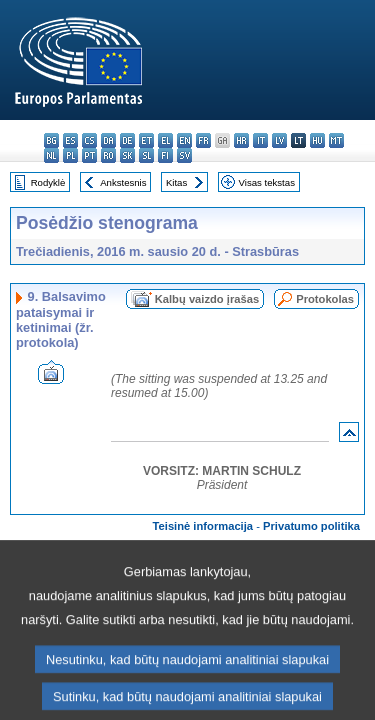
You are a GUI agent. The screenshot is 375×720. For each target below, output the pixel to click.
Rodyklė (48, 182)
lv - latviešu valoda (279, 140)
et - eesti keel (146, 140)
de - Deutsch (127, 140)
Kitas (176, 182)
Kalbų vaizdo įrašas (207, 299)
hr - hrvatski (241, 140)
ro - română (108, 155)
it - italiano (260, 140)
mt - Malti (336, 140)
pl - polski (70, 155)
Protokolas (325, 299)
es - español (70, 140)
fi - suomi (165, 155)
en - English (184, 140)
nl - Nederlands (51, 155)
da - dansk (108, 140)
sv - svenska (184, 155)
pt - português (89, 155)
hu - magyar (317, 140)
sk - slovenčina (127, 155)
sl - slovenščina (146, 155)
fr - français (203, 140)
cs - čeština (89, 140)
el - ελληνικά (165, 140)
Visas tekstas (267, 182)
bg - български (51, 140)
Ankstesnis (123, 182)
